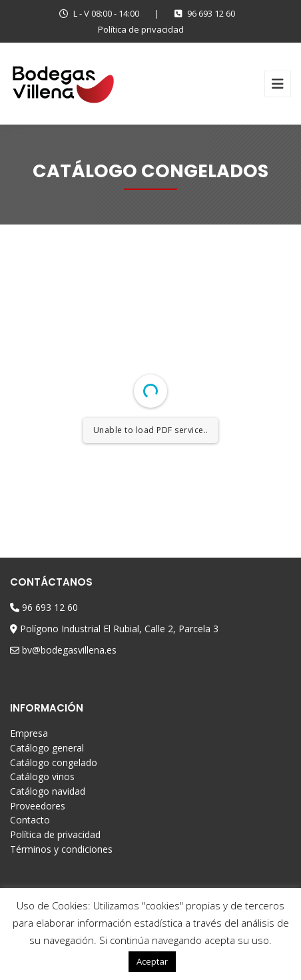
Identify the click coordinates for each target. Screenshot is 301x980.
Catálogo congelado (54, 762)
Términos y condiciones (61, 849)
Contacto (30, 820)
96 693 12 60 (205, 13)
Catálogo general (47, 748)
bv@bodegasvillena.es (69, 650)
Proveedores (38, 806)
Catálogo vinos (42, 776)
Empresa (29, 733)
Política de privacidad (141, 29)
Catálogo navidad (48, 791)
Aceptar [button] (152, 961)
